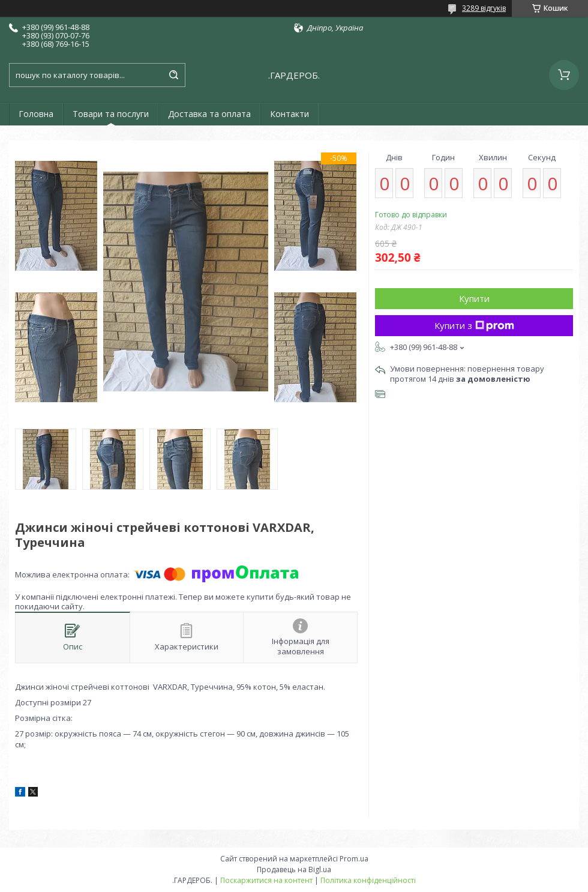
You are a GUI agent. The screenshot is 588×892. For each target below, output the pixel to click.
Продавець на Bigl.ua (294, 869)
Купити (474, 298)
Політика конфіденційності (368, 880)
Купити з (474, 325)
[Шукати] (173, 75)
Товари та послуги (111, 114)
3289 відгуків (484, 8)
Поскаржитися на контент (266, 880)
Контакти (289, 114)
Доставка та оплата (209, 114)
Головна (36, 114)
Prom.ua (354, 859)
